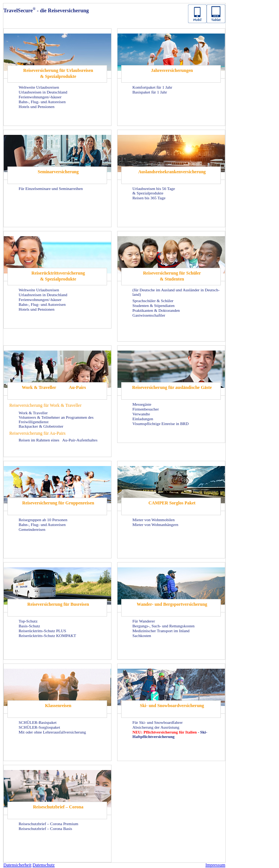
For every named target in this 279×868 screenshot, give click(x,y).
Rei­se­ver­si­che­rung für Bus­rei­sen (58, 604)
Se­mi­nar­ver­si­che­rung (58, 172)
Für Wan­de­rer (144, 621)
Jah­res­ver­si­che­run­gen (172, 70)
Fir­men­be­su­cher (146, 409)
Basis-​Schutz (29, 626)
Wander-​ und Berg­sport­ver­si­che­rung (172, 604)
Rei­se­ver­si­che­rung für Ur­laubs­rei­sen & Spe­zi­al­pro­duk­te (58, 73)
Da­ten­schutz (43, 865)
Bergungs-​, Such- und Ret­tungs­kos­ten (164, 626)
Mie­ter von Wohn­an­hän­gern (155, 525)
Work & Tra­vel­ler (39, 387)
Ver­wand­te (141, 414)
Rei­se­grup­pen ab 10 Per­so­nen (43, 520)
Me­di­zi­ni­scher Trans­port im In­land (161, 631)
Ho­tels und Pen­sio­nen (37, 107)
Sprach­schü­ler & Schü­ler (153, 301)
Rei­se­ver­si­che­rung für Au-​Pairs (37, 433)
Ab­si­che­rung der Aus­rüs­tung (156, 727)
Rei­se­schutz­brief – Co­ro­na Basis (45, 829)
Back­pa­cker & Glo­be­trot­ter (41, 426)
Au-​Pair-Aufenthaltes (80, 440)
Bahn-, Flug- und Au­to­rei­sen (42, 102)
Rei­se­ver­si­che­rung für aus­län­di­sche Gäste (172, 387)
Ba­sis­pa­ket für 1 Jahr (150, 92)
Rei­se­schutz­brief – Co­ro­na (58, 807)
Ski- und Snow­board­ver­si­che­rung (172, 706)
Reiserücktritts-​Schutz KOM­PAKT (47, 636)
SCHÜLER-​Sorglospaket (39, 727)
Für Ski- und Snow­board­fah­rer (158, 722)
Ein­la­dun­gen (143, 419)
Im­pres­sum (215, 865)
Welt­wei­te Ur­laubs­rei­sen (39, 87)
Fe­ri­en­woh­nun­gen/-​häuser (40, 97)
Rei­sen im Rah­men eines (40, 440)
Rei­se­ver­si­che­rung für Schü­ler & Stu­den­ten (172, 276)
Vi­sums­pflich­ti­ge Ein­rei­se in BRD (161, 424)
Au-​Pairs (78, 387)
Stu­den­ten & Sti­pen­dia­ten (153, 305)
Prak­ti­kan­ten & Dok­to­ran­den (156, 310)
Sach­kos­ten (142, 636)
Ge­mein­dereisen (32, 529)
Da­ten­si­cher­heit (17, 865)
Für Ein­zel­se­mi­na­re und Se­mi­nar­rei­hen (51, 189)
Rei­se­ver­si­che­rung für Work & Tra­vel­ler (45, 405)
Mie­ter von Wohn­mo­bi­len (153, 520)
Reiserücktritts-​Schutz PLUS (42, 631)
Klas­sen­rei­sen (58, 706)
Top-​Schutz (28, 621)
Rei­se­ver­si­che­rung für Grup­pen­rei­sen (58, 503)
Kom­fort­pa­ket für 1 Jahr (152, 87)
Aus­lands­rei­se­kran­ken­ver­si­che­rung (172, 172)
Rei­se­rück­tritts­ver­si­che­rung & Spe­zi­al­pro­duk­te (58, 276)
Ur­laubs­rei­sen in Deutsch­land (43, 92)
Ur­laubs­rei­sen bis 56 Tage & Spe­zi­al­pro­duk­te (154, 191)
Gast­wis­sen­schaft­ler (149, 315)
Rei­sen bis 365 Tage (149, 198)
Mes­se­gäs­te (142, 404)
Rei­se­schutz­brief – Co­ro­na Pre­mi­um (48, 824)
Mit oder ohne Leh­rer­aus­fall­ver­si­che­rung (52, 732)
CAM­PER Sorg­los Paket (172, 503)
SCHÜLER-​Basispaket (37, 722)
